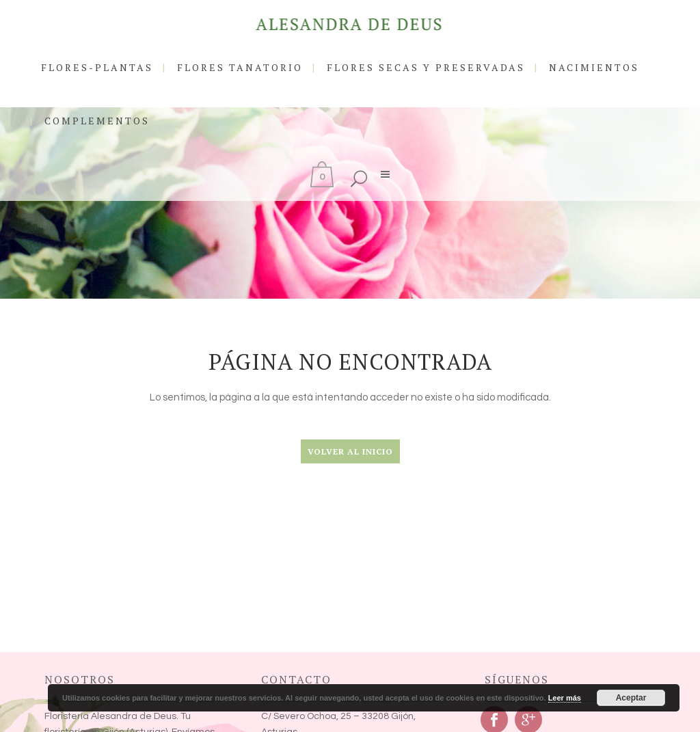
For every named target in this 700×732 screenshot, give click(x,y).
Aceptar (631, 698)
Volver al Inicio (350, 451)
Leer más (565, 698)
